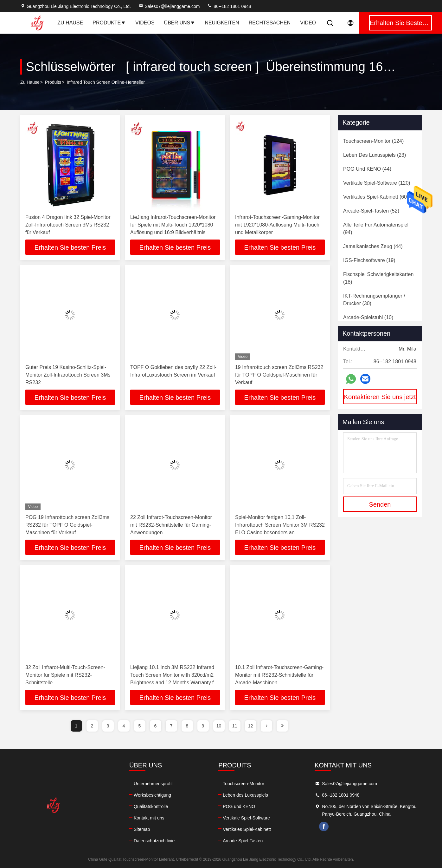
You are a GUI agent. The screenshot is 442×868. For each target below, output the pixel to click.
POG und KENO (239, 806)
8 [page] (187, 726)
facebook (324, 826)
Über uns (180, 23)
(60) (376, 197)
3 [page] (108, 726)
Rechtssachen (270, 23)
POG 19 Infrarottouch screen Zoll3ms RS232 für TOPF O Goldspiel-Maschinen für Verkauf (67, 525)
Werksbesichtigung (152, 795)
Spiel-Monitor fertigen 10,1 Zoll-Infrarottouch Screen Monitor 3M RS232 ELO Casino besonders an (280, 525)
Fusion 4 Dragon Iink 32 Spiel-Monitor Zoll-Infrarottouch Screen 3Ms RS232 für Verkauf (68, 225)
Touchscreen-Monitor (243, 784)
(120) (377, 183)
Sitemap (142, 829)
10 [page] (219, 726)
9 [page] (203, 726)
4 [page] (124, 726)
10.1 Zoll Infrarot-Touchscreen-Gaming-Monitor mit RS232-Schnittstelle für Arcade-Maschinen (279, 675)
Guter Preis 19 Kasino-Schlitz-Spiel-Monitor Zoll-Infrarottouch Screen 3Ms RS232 (68, 375)
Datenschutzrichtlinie (154, 841)
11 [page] (235, 726)
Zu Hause (70, 23)
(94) (376, 229)
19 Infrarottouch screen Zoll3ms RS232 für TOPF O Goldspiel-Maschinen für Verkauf (279, 375)
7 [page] (171, 726)
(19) (369, 260)
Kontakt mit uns (149, 818)
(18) (378, 278)
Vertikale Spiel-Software (246, 818)
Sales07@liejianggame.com (169, 6)
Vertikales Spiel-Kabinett (247, 829)
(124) (373, 141)
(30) (374, 300)
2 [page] (92, 726)
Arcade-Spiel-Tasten (243, 841)
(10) (368, 317)
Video (308, 23)
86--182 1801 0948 (229, 6)
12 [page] (251, 726)
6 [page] (156, 726)
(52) (371, 211)
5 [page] (140, 726)
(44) (367, 169)
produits (53, 82)
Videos (145, 23)
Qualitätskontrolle (151, 806)
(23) (375, 155)
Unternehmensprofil (153, 784)
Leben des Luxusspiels (245, 795)
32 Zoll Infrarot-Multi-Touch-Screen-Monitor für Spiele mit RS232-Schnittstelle (65, 675)
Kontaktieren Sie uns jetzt (380, 397)
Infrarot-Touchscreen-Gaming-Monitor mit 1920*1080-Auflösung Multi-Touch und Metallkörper (277, 225)
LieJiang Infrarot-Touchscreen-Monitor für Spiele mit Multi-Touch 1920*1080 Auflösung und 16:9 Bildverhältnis (173, 225)
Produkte (109, 23)
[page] (266, 726)
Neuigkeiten (222, 23)
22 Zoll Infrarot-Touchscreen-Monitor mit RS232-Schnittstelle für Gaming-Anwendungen (171, 525)
